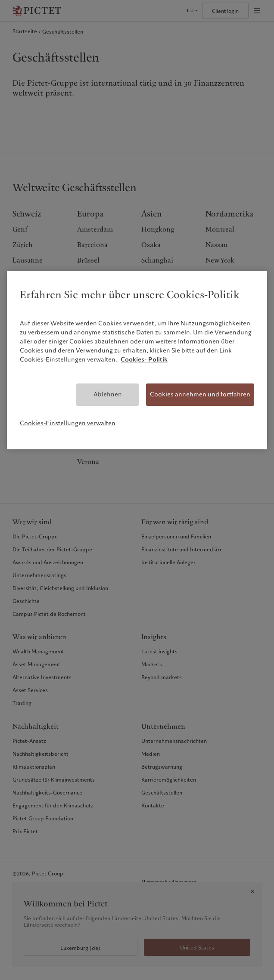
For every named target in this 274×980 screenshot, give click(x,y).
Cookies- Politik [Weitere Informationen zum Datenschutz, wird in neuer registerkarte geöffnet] (144, 359)
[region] (137, 360)
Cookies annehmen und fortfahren (200, 394)
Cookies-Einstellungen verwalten (68, 423)
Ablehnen (108, 394)
